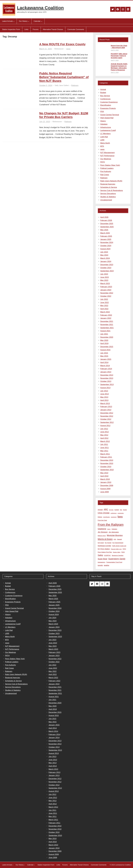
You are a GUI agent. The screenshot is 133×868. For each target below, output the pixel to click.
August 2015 (105, 350)
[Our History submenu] (29, 21)
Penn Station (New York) (110, 165)
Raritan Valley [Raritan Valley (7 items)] (117, 552)
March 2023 (105, 284)
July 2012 (104, 429)
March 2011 (105, 454)
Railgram (75, 85)
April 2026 (104, 217)
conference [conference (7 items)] (114, 513)
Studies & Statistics (108, 197)
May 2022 (104, 306)
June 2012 (104, 432)
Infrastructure (106, 127)
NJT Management (107, 153)
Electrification (106, 105)
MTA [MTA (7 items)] (115, 539)
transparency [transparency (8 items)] (102, 562)
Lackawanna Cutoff (108, 130)
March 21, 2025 (46, 49)
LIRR (102, 140)
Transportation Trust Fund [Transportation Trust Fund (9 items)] (114, 562)
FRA (102, 112)
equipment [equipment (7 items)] (114, 517)
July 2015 (104, 353)
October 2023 (106, 268)
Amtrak (103, 89)
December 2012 (107, 413)
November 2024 (107, 242)
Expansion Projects (108, 108)
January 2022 (106, 318)
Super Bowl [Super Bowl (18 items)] (103, 559)
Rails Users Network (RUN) (111, 181)
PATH (103, 162)
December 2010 (107, 460)
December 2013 (107, 375)
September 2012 (107, 422)
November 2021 (107, 325)
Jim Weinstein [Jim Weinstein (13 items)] (114, 532)
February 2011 (106, 457)
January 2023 (106, 290)
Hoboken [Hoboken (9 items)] (114, 529)
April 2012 (104, 438)
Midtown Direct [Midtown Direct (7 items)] (102, 536)
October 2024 (106, 246)
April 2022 (104, 309)
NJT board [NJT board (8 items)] (101, 543)
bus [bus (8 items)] (121, 510)
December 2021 (107, 321)
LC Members (105, 134)
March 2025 (105, 233)
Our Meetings (106, 159)
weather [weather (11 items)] (107, 565)
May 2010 (104, 473)
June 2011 (104, 448)
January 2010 (106, 482)
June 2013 (104, 394)
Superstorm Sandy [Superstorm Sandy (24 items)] (117, 559)
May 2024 (104, 255)
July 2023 (104, 274)
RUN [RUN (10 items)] (123, 552)
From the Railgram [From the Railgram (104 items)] (111, 525)
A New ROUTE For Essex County (62, 44)
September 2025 (107, 227)
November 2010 (107, 463)
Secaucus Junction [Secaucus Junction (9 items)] (118, 555)
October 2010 (106, 467)
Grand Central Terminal (110, 115)
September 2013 (107, 385)
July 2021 (104, 334)
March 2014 (105, 366)
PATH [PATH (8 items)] (124, 549)
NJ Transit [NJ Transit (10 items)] (108, 543)
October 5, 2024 (46, 85)
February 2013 (106, 407)
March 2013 (105, 404)
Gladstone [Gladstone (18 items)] (102, 529)
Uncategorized (106, 200)
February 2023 (106, 287)
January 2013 (106, 410)
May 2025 (104, 230)
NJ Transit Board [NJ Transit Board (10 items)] (118, 543)
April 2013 (104, 400)
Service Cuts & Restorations (112, 190)
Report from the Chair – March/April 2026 (119, 47)
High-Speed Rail (107, 118)
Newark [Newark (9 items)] (120, 539)
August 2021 (105, 331)
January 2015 (106, 359)
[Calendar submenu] (42, 21)
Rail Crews (105, 175)
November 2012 (107, 416)
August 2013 (105, 388)
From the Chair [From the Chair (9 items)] (102, 520)
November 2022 (107, 293)
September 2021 (107, 328)
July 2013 (104, 391)
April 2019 (104, 343)
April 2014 (104, 362)
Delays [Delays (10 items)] (100, 517)
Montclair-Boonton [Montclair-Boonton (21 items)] (115, 535)
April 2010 (104, 476)
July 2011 (104, 444)
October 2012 (106, 419)
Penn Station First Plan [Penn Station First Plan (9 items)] (105, 552)
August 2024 (105, 249)
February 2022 (106, 315)
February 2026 (106, 220)
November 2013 (107, 378)
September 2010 (107, 470)
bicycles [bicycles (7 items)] (111, 510)
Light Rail (104, 137)
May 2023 (104, 280)
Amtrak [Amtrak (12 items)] (100, 510)
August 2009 (105, 489)
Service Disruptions (108, 194)
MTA (102, 146)
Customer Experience (109, 102)
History (103, 121)
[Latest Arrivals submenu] (14, 21)
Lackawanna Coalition (40, 8)
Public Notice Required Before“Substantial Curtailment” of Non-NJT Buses (64, 77)
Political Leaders (107, 168)
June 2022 (104, 303)
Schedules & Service (109, 187)
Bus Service (105, 96)
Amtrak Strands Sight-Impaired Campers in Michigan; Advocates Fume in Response (119, 67)
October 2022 (106, 296)
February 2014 (106, 369)
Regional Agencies (108, 184)
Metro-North (105, 143)
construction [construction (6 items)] (121, 513)
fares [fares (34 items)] (120, 517)
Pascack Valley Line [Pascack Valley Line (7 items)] (116, 549)
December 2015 (107, 347)
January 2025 (106, 239)
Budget (103, 93)
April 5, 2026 (115, 50)
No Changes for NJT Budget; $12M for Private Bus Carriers (64, 115)
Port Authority (106, 171)
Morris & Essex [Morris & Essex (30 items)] (105, 539)
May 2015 (104, 356)
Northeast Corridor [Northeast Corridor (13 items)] (104, 546)
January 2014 (106, 372)
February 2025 (106, 236)
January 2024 (106, 261)
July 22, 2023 (45, 122)
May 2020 (104, 340)
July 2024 (104, 252)
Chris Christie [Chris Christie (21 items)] (104, 513)
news (68, 49)
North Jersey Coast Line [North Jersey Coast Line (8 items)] (119, 546)
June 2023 (104, 277)
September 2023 (107, 271)
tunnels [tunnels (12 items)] (100, 565)
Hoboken (104, 124)
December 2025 (107, 224)
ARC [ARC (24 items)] (106, 509)
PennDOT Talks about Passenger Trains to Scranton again (119, 56)
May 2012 (104, 435)
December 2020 (107, 337)
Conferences (105, 99)
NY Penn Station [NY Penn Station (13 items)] (104, 549)
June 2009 (104, 492)
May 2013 (104, 397)
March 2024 (105, 258)
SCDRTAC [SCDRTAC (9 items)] (107, 555)
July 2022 (104, 299)
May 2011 (104, 451)
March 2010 (105, 479)
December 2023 (107, 265)
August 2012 (105, 426)
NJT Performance (107, 156)
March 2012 (105, 441)
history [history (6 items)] (109, 529)
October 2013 (106, 381)
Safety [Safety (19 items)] (100, 555)
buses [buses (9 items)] (125, 510)
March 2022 (105, 312)
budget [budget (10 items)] (117, 510)
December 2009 (107, 486)
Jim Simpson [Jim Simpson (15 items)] (103, 532)
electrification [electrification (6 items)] (106, 517)
